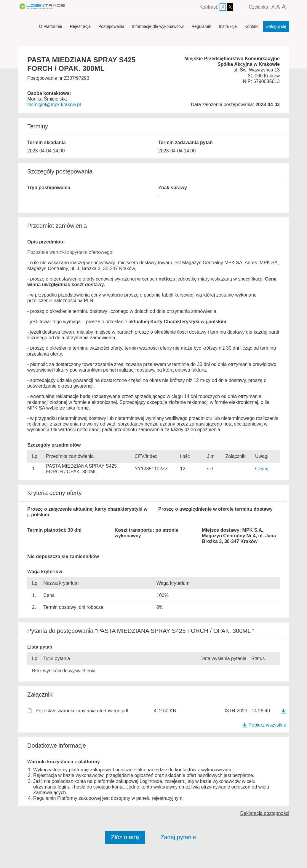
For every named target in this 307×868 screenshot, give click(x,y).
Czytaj (262, 469)
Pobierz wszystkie (264, 725)
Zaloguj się (276, 26)
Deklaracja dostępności (265, 813)
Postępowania (111, 26)
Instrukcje (228, 26)
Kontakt (251, 26)
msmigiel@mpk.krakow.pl (54, 105)
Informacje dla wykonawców (158, 26)
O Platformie (51, 26)
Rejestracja (80, 26)
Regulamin (201, 26)
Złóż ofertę (125, 837)
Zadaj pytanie (178, 837)
